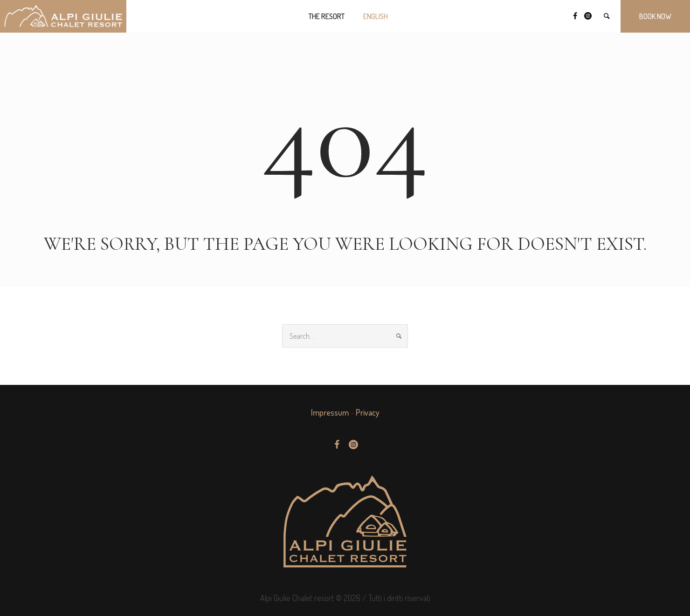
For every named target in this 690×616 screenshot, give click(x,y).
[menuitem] (376, 16)
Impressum (330, 412)
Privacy (368, 412)
